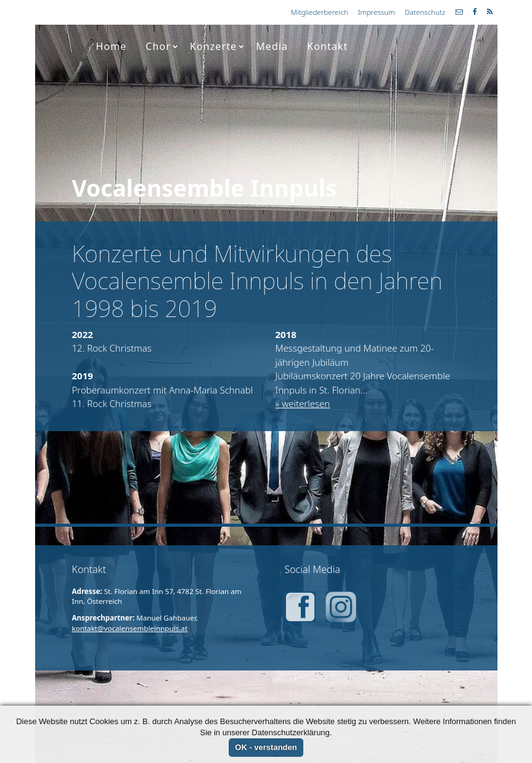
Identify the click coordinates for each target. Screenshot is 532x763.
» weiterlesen (303, 403)
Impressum (377, 12)
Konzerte (217, 46)
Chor (162, 46)
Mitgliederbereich (320, 12)
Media (272, 46)
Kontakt (327, 46)
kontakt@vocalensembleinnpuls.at (130, 628)
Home (111, 46)
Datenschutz (425, 12)
